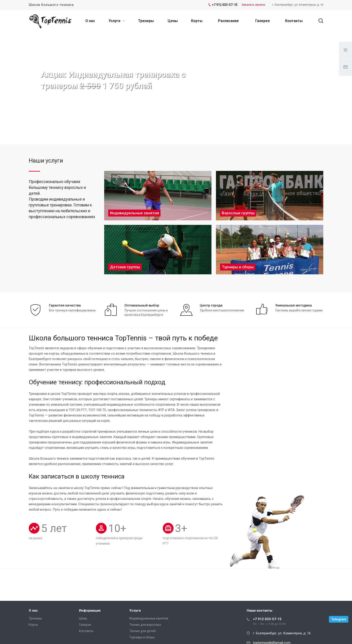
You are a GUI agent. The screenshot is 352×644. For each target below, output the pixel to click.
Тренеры (146, 21)
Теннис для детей (142, 631)
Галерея (262, 21)
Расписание (228, 21)
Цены (173, 21)
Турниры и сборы (142, 637)
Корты (197, 21)
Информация (90, 610)
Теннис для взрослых (145, 625)
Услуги (117, 21)
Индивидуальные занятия (149, 618)
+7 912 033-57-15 (267, 619)
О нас (90, 21)
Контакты (294, 21)
